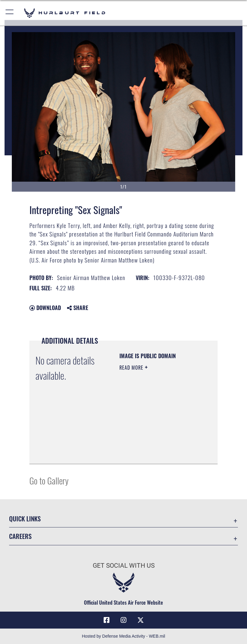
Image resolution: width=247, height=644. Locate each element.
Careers (20, 536)
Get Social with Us (124, 566)
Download (45, 308)
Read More (132, 368)
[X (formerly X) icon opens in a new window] (141, 620)
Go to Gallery (49, 480)
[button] (10, 13)
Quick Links (25, 519)
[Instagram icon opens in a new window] (124, 620)
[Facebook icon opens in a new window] (106, 620)
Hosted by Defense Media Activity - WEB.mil (124, 636)
